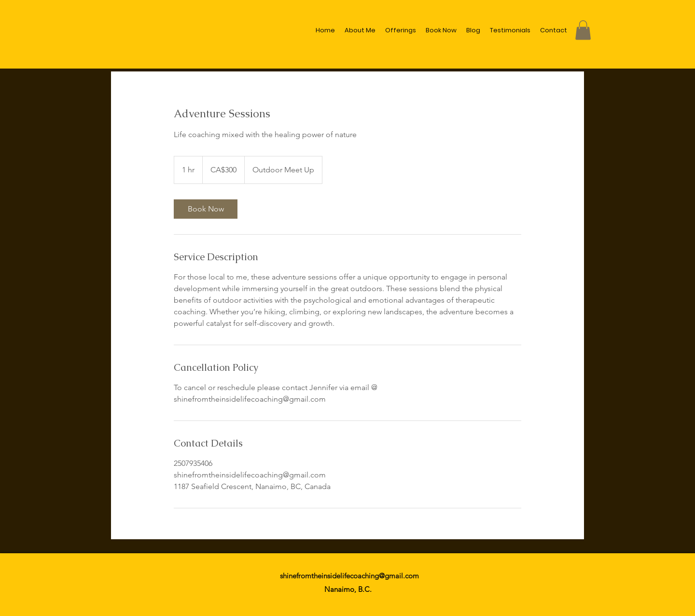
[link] (206, 209)
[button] (583, 30)
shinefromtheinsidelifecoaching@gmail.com (349, 576)
